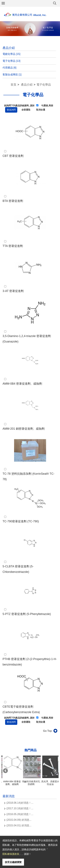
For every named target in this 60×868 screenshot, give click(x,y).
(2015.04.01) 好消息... (19, 825)
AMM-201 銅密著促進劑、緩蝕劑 (24, 429)
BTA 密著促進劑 (13, 201)
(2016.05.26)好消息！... (20, 814)
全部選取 (26, 110)
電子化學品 (11, 61)
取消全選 (41, 110)
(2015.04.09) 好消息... (19, 820)
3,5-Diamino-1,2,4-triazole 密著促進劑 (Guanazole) (27, 339)
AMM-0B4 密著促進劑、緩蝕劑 (22, 384)
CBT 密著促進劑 (13, 156)
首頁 (13, 85)
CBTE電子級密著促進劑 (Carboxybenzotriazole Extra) (21, 709)
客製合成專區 (12, 75)
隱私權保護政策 (11, 854)
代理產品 (9, 68)
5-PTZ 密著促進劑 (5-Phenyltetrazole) (27, 614)
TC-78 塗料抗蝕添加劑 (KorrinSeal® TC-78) (28, 476)
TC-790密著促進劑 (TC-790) (21, 521)
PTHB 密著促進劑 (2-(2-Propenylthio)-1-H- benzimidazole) (30, 662)
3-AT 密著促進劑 (13, 291)
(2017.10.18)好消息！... (20, 808)
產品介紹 (27, 85)
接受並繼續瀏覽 (13, 862)
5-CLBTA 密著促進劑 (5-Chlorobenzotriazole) (18, 569)
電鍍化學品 (11, 54)
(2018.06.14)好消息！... (20, 803)
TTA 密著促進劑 (13, 246)
